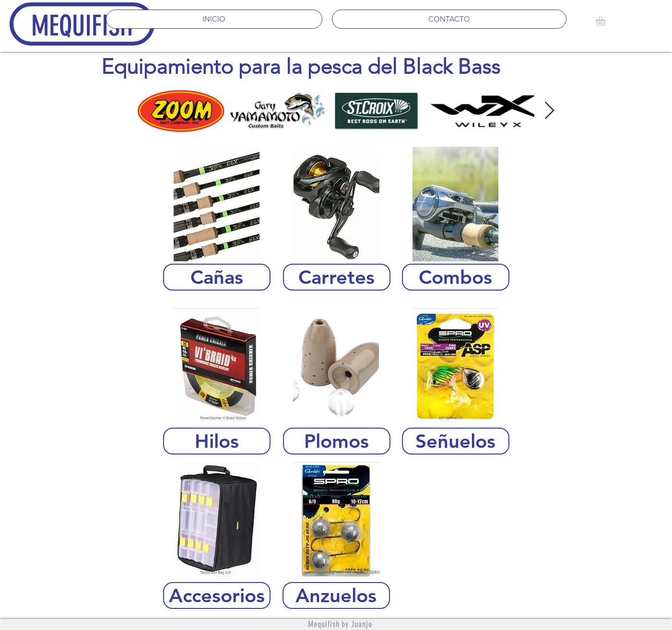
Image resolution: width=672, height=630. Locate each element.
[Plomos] (337, 441)
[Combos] (456, 277)
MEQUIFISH (82, 26)
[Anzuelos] (336, 595)
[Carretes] (337, 277)
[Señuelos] (456, 441)
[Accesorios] (217, 595)
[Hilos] (217, 441)
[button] (606, 21)
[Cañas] (217, 277)
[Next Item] (549, 111)
